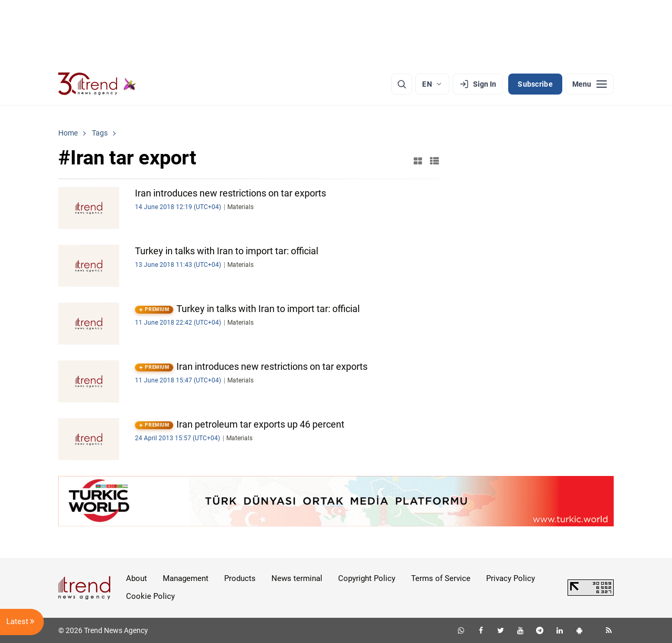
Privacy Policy (511, 578)
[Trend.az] (97, 84)
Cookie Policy (150, 596)
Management (186, 578)
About (136, 578)
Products (240, 578)
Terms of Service (441, 578)
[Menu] (590, 84)
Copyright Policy (367, 578)
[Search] (402, 84)
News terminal (297, 578)
